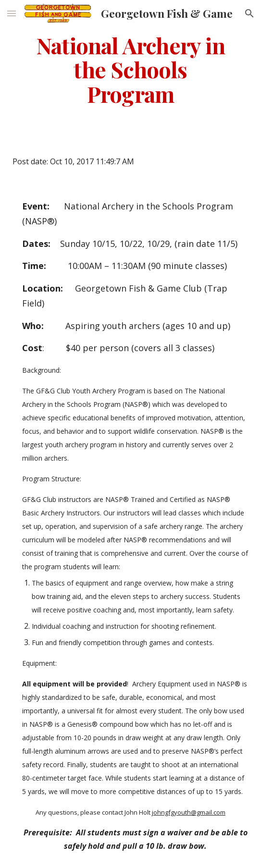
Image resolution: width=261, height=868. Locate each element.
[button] (12, 13)
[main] (130, 69)
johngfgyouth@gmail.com (189, 812)
